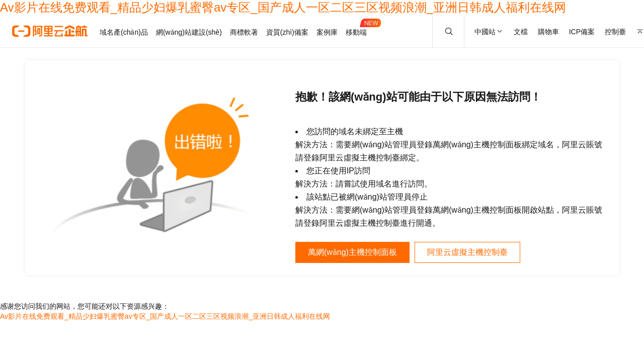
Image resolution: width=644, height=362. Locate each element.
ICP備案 (582, 32)
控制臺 (615, 32)
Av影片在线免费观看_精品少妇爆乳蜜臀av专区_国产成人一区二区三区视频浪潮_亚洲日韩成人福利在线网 (283, 7)
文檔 (521, 32)
